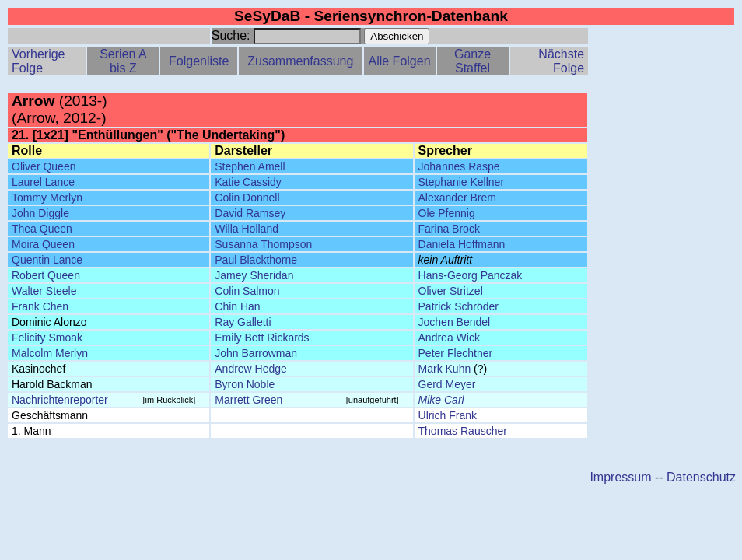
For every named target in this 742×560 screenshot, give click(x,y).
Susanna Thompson (263, 244)
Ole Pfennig (447, 213)
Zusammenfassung (300, 61)
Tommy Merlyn (47, 198)
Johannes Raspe (459, 166)
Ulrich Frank (448, 415)
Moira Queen (43, 244)
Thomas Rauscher (463, 431)
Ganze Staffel (472, 61)
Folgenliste (199, 61)
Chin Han (237, 306)
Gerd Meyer (447, 384)
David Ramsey (250, 213)
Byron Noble (245, 384)
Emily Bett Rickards (262, 338)
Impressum (620, 477)
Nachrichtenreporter (60, 400)
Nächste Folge (561, 61)
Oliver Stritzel (451, 291)
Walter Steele (44, 291)
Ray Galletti (243, 322)
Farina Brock (449, 229)
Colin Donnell (247, 198)
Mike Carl (441, 400)
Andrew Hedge (251, 369)
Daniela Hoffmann (462, 244)
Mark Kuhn (445, 369)
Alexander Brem (457, 198)
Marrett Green (248, 400)
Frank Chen (40, 306)
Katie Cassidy (248, 182)
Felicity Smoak (47, 338)
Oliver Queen (44, 166)
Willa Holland (247, 229)
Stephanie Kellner (462, 182)
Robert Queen (46, 275)
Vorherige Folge (38, 61)
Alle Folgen (399, 61)
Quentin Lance (47, 260)
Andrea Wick (449, 338)
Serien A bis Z (123, 61)
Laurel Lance (43, 182)
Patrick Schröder (458, 306)
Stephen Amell (250, 166)
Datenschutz (701, 477)
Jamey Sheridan (254, 275)
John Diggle (40, 213)
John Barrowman (256, 353)
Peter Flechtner (456, 353)
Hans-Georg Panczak (471, 275)
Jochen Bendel (455, 322)
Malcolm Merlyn (50, 353)
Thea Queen (42, 229)
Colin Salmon (247, 291)
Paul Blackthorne (256, 260)
